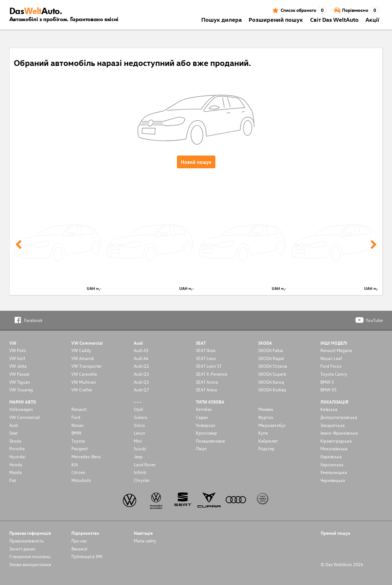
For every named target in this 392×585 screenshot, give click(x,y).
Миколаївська (334, 449)
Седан (202, 417)
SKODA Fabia (271, 350)
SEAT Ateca (206, 390)
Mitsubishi (81, 480)
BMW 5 (327, 382)
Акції (372, 19)
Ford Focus (331, 366)
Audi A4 (141, 358)
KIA (75, 465)
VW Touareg (21, 390)
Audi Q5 (141, 382)
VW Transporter (87, 366)
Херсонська (332, 465)
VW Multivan (84, 382)
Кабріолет (268, 441)
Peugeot (80, 449)
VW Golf (17, 358)
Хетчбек (204, 409)
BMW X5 (328, 390)
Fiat (13, 480)
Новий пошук (196, 162)
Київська (329, 409)
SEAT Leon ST (209, 366)
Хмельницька (334, 472)
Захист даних (22, 549)
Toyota (78, 441)
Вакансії (79, 549)
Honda (16, 465)
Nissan (78, 425)
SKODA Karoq (271, 382)
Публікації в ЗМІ (87, 556)
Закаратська (332, 425)
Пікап (201, 449)
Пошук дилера (222, 19)
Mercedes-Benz (86, 457)
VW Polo (18, 350)
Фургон (266, 417)
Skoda (15, 441)
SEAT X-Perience (212, 374)
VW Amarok (83, 358)
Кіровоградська (336, 441)
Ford (76, 417)
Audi (14, 425)
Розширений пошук (276, 19)
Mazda (16, 472)
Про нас (79, 541)
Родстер (266, 449)
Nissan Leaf (331, 358)
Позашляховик (211, 441)
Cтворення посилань (30, 556)
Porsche (17, 449)
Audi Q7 (141, 390)
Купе (263, 433)
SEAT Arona (207, 382)
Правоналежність (27, 541)
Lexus (139, 433)
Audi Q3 (141, 374)
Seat (13, 433)
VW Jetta (18, 366)
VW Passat (19, 374)
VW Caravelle (84, 374)
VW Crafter (82, 390)
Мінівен (266, 409)
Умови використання (30, 564)
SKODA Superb (272, 374)
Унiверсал (205, 425)
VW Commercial (25, 417)
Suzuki (140, 449)
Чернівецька (333, 480)
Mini (138, 441)
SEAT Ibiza (206, 350)
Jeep (138, 457)
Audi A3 (141, 350)
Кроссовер (206, 433)
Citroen (78, 472)
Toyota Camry (334, 374)
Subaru (141, 417)
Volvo (139, 425)
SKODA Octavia (273, 366)
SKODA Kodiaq (272, 390)
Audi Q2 (141, 366)
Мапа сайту (145, 541)
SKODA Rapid (271, 358)
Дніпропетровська (339, 417)
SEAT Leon (206, 358)
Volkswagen (21, 409)
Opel (138, 409)
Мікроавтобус (272, 425)
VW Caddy (81, 350)
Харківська (331, 457)
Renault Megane (336, 350)
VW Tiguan (20, 382)
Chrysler (142, 480)
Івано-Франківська (339, 433)
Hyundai (17, 457)
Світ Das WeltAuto (334, 19)
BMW (76, 433)
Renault (79, 409)
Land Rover (145, 465)
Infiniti (140, 472)
